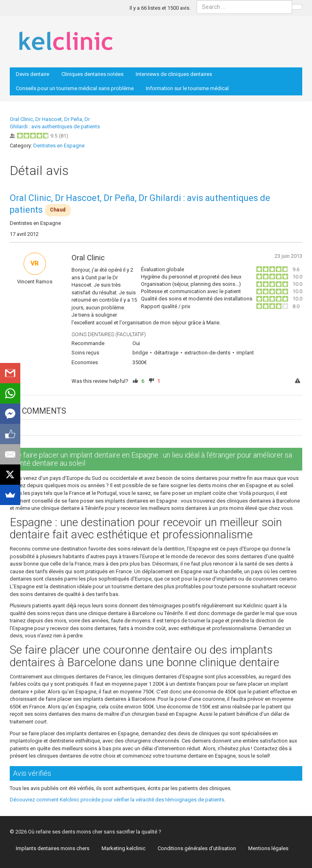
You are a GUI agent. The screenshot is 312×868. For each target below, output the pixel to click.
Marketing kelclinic (123, 848)
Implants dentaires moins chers (53, 848)
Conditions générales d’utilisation (197, 848)
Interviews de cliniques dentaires (174, 74)
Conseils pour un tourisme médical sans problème (75, 88)
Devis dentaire (32, 74)
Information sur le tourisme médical (187, 88)
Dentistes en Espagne (59, 146)
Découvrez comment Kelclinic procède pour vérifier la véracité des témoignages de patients (117, 800)
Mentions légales (268, 848)
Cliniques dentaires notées (92, 74)
